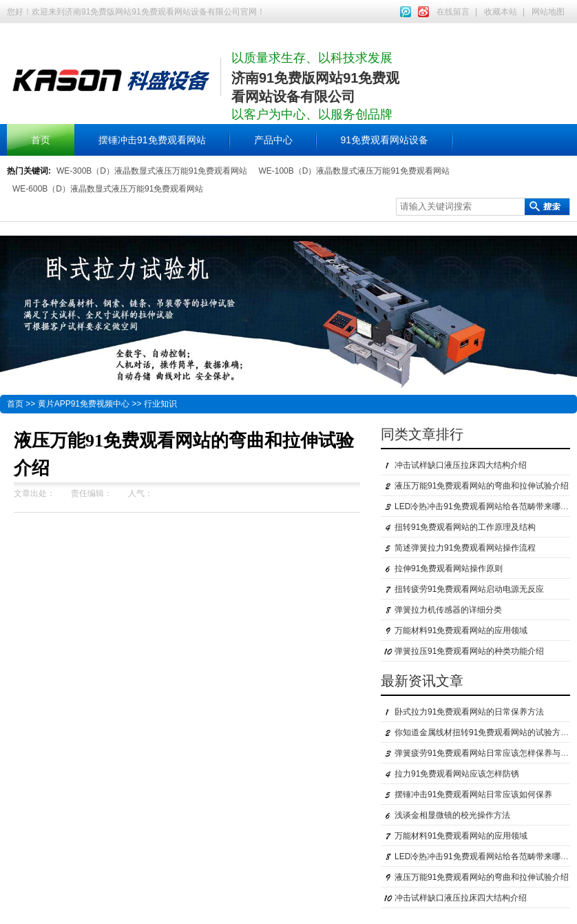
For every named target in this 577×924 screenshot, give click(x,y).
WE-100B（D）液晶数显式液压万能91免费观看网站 (354, 171)
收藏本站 (501, 12)
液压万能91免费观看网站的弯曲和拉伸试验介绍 (482, 486)
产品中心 (273, 140)
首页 (41, 140)
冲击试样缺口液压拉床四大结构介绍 (461, 465)
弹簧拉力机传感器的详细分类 (448, 610)
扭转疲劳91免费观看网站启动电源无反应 (469, 589)
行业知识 (160, 404)
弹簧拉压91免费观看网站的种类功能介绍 (469, 651)
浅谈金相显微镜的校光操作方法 (452, 815)
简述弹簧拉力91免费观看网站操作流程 (465, 548)
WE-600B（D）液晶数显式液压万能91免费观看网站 (108, 189)
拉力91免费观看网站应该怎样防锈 (457, 774)
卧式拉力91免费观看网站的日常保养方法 (469, 712)
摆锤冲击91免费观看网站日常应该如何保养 (473, 794)
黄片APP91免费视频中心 (84, 404)
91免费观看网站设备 (385, 140)
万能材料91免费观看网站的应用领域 (461, 630)
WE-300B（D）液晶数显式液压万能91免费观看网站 (152, 171)
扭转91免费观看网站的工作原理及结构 (465, 527)
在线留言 (453, 12)
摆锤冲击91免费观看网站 (152, 140)
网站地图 (548, 12)
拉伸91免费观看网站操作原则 (449, 568)
